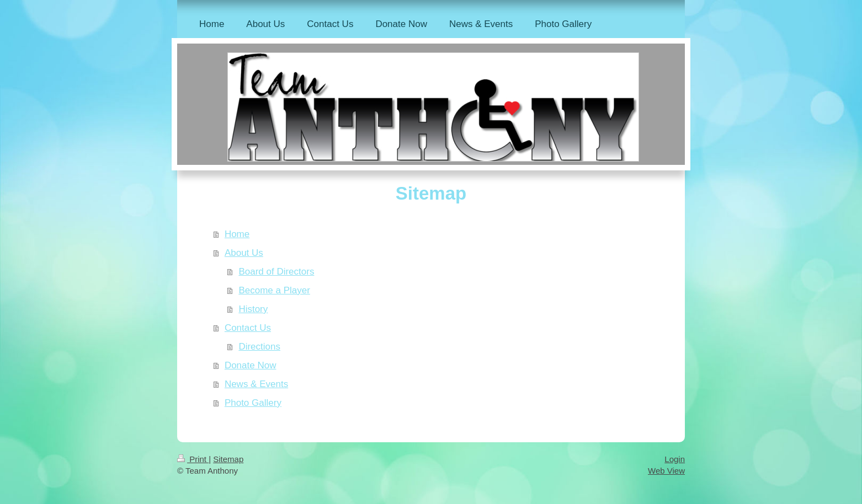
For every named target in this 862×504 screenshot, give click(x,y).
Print (193, 459)
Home (237, 234)
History (253, 309)
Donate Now (251, 365)
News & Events (256, 384)
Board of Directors (276, 272)
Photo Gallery (253, 403)
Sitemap (228, 459)
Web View (666, 471)
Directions (259, 347)
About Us (244, 253)
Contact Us (248, 328)
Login (675, 459)
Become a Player (274, 290)
